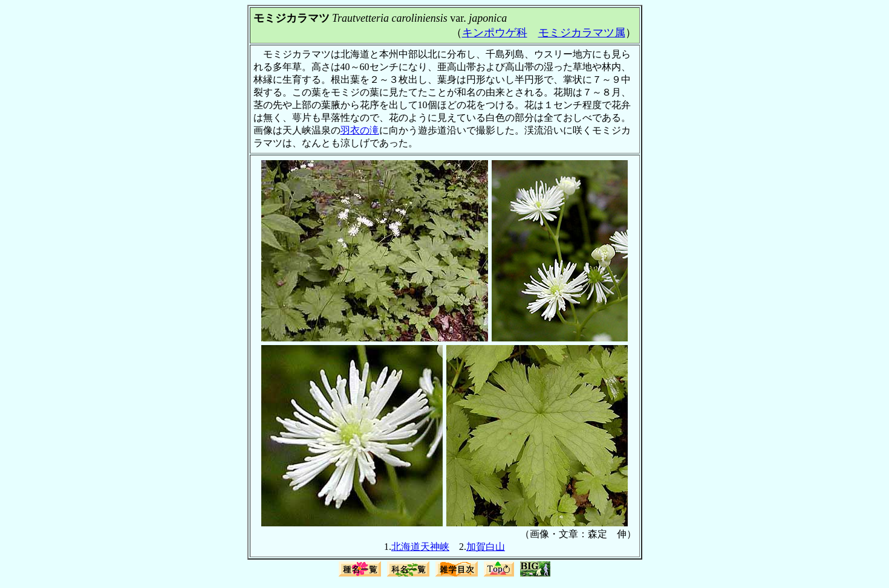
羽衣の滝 (360, 130)
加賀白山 (486, 547)
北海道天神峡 (420, 547)
